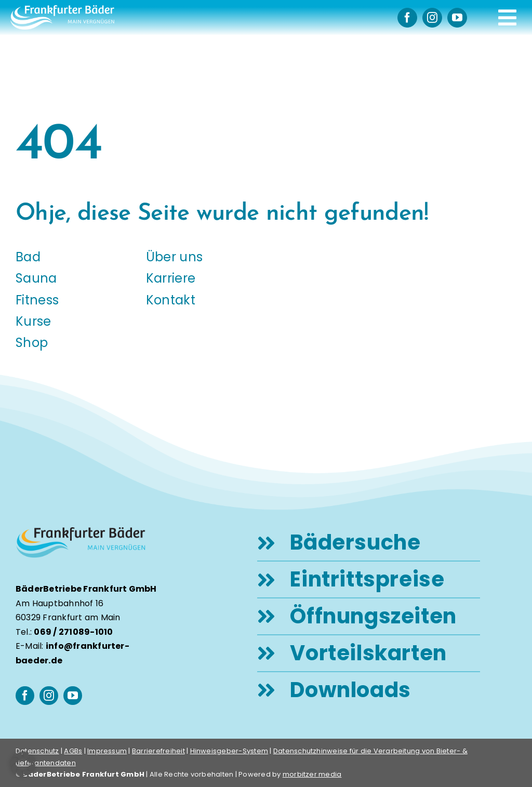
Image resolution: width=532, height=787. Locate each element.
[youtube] (457, 18)
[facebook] (407, 18)
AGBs (73, 751)
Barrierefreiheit (158, 751)
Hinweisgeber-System (229, 751)
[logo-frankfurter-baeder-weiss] (62, 9)
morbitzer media (312, 774)
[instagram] (432, 18)
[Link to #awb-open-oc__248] (507, 18)
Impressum (107, 751)
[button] (23, 764)
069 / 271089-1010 (73, 632)
